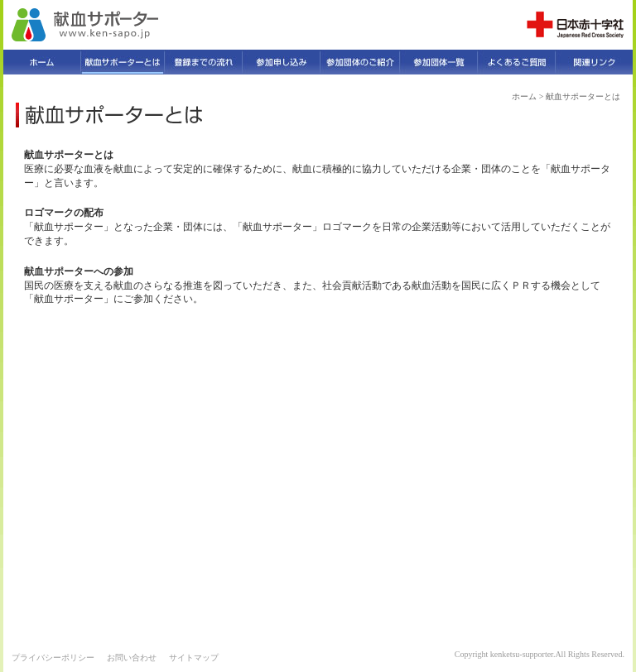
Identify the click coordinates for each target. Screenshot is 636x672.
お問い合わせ (132, 658)
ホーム (524, 96)
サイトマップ (194, 658)
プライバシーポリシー (53, 658)
